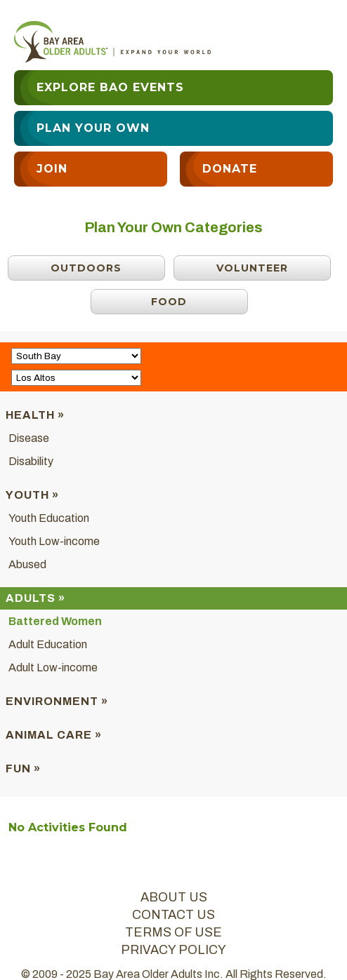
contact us (173, 915)
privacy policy (173, 950)
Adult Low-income (53, 667)
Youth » (32, 495)
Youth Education (49, 518)
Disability (31, 461)
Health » (35, 415)
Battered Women (55, 621)
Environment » (57, 701)
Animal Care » (54, 735)
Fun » (23, 768)
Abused (27, 564)
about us (174, 897)
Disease (29, 438)
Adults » (35, 598)
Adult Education (48, 644)
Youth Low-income (54, 541)
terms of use (173, 932)
